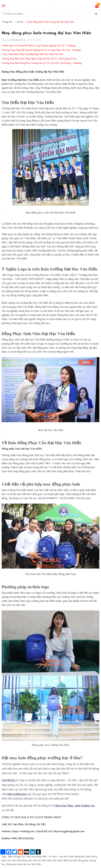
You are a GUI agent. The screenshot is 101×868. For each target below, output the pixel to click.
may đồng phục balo (62, 484)
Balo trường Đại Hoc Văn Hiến (69, 269)
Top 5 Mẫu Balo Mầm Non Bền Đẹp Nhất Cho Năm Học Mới (32, 54)
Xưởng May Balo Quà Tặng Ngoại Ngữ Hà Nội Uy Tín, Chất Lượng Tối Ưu (39, 58)
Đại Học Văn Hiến (37, 102)
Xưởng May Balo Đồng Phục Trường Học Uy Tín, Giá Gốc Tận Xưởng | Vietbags (42, 63)
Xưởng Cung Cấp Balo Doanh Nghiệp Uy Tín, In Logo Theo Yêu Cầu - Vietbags (41, 50)
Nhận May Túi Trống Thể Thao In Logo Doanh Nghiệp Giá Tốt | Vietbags (39, 45)
